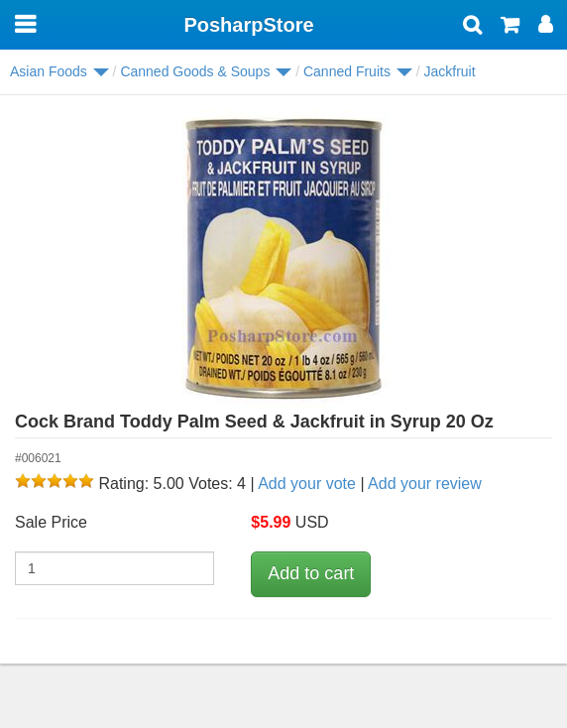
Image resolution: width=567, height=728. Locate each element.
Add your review (425, 484)
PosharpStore (248, 25)
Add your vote (307, 484)
